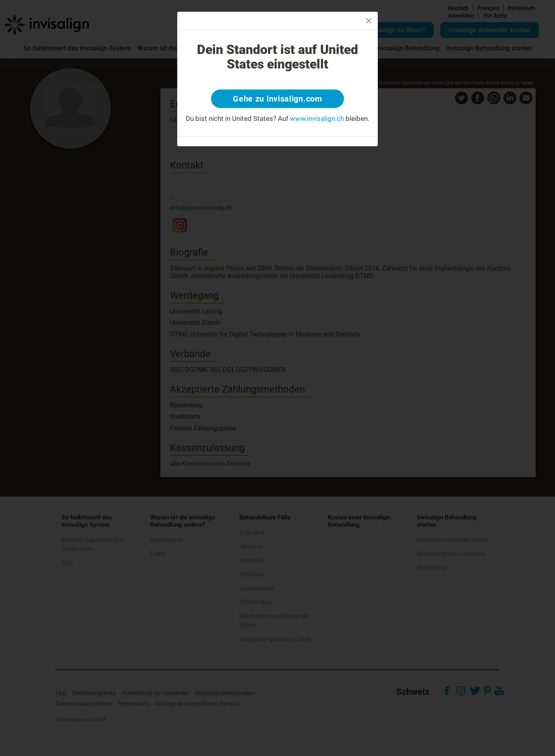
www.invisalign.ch (317, 118)
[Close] (369, 21)
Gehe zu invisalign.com (277, 99)
